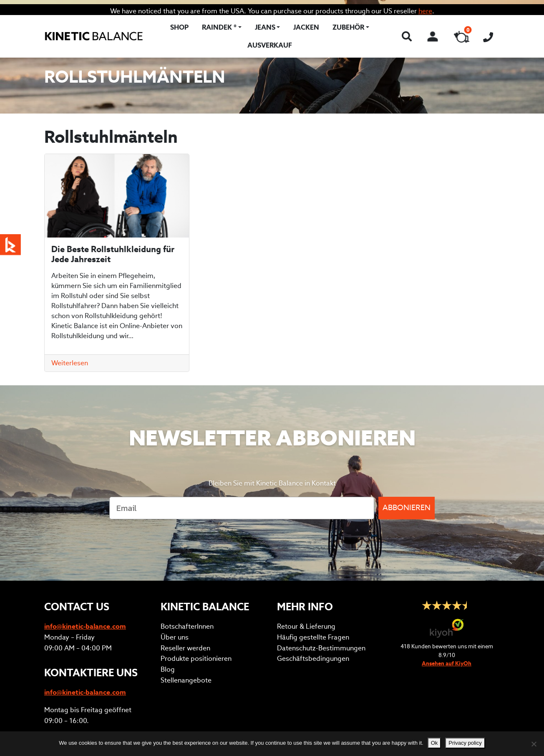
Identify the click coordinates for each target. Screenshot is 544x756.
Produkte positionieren (196, 575)
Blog (168, 586)
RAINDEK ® (219, 27)
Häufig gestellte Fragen (313, 554)
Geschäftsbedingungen (313, 575)
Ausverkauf (270, 45)
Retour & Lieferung (306, 543)
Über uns (175, 554)
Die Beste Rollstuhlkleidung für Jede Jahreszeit (113, 254)
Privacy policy (465, 743)
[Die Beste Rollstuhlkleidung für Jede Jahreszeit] (117, 196)
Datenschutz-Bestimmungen (321, 565)
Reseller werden (185, 565)
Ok (434, 743)
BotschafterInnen (187, 543)
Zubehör (348, 27)
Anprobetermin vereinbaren (89, 655)
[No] (534, 744)
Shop (179, 27)
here (425, 11)
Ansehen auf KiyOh (447, 580)
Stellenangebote (186, 597)
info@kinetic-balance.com (85, 543)
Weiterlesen (70, 363)
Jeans (265, 27)
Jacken (306, 27)
